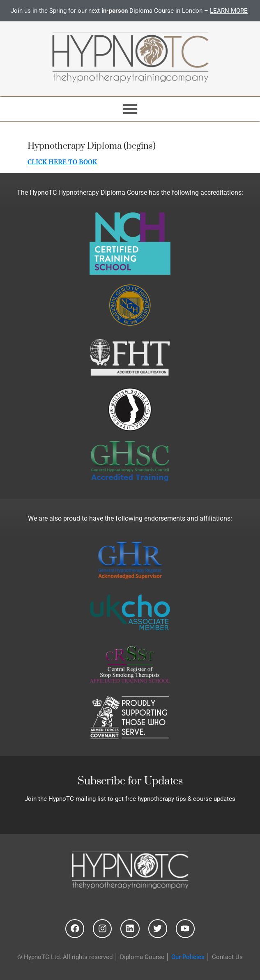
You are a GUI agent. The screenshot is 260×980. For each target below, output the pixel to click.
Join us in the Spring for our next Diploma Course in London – (130, 11)
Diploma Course (142, 957)
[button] (130, 109)
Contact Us (227, 957)
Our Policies (188, 957)
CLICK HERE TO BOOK (62, 162)
